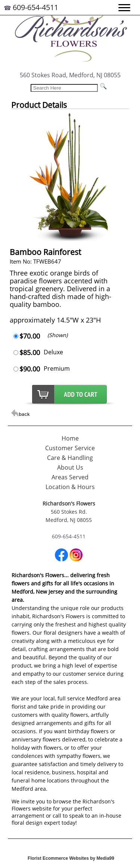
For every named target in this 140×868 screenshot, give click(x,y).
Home (70, 438)
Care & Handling (70, 458)
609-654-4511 (35, 7)
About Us (70, 467)
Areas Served (70, 477)
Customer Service (70, 448)
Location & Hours (70, 487)
